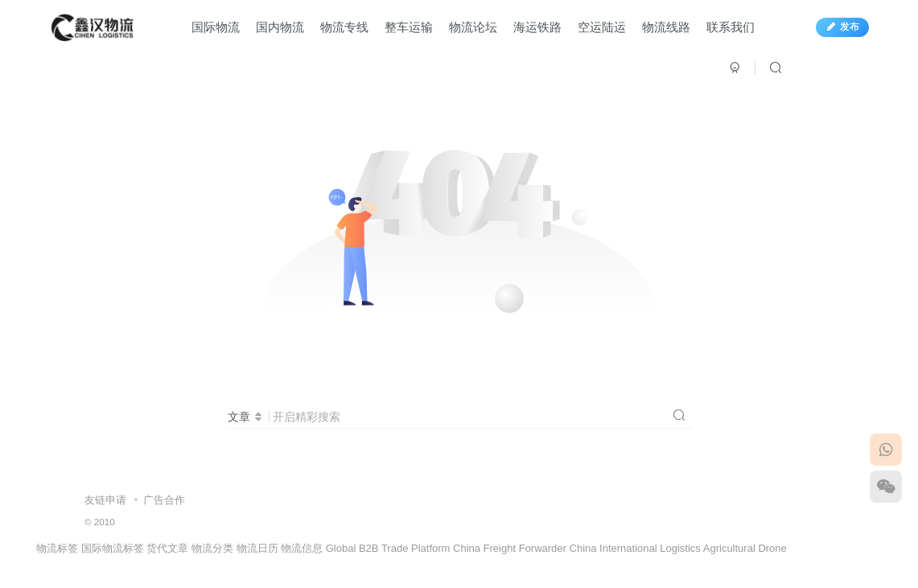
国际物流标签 (113, 548)
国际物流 (216, 27)
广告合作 (164, 500)
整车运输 (409, 27)
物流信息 (302, 548)
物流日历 (257, 548)
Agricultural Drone (745, 548)
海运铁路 (537, 27)
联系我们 (731, 27)
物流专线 (344, 27)
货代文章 (167, 548)
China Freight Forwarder (510, 548)
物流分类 (212, 548)
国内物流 (280, 27)
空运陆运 (602, 27)
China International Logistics (635, 548)
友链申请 (105, 500)
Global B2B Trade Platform (388, 548)
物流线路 (666, 27)
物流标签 (57, 548)
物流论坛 (473, 27)
